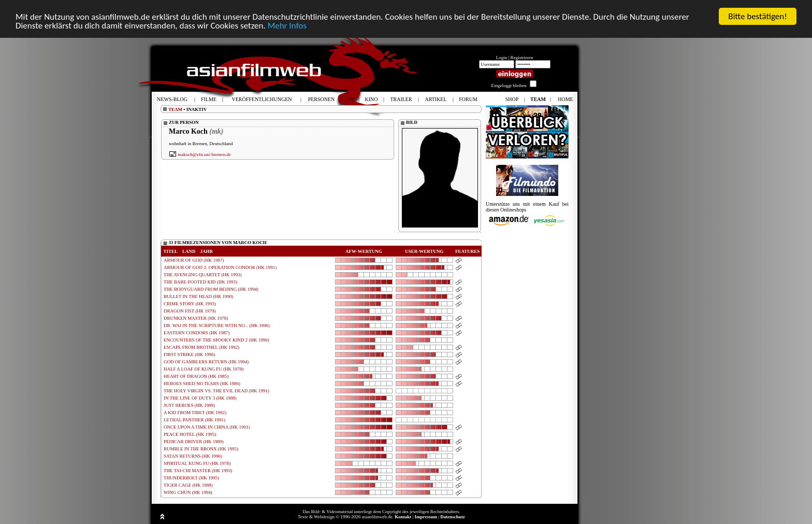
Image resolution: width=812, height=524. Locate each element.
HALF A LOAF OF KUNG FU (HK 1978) (204, 369)
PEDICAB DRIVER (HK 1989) (194, 442)
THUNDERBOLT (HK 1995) (191, 478)
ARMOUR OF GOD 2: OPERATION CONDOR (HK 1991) (220, 267)
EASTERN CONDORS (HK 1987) (197, 333)
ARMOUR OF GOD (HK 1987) (194, 260)
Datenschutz (453, 517)
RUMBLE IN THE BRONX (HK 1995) (201, 449)
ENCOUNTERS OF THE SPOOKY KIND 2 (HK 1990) (216, 340)
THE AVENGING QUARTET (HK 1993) (203, 275)
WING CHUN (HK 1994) (188, 492)
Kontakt (403, 517)
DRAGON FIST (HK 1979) (190, 311)
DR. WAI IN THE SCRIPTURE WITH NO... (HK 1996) (217, 325)
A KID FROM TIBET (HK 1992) (195, 413)
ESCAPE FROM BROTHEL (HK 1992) (201, 347)
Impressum (426, 517)
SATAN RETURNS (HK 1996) (193, 456)
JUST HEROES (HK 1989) (189, 405)
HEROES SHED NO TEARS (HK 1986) (202, 384)
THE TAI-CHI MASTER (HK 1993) (198, 471)
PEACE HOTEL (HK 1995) (190, 434)
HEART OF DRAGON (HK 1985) (196, 376)
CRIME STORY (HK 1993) (190, 304)
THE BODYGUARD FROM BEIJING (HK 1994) (211, 289)
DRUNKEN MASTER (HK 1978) (196, 318)
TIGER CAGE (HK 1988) (188, 485)
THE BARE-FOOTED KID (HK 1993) (200, 282)
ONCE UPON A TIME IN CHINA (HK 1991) (207, 427)
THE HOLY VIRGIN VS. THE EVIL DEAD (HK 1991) (216, 391)
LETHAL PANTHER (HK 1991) (194, 420)
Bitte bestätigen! (758, 16)
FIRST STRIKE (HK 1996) (190, 355)
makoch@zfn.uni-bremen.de (204, 154)
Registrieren (522, 58)
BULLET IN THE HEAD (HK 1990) (198, 296)
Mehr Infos (287, 26)
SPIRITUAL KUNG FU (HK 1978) (197, 463)
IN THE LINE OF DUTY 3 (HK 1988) (200, 398)
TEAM (175, 109)
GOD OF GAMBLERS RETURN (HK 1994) (206, 362)
